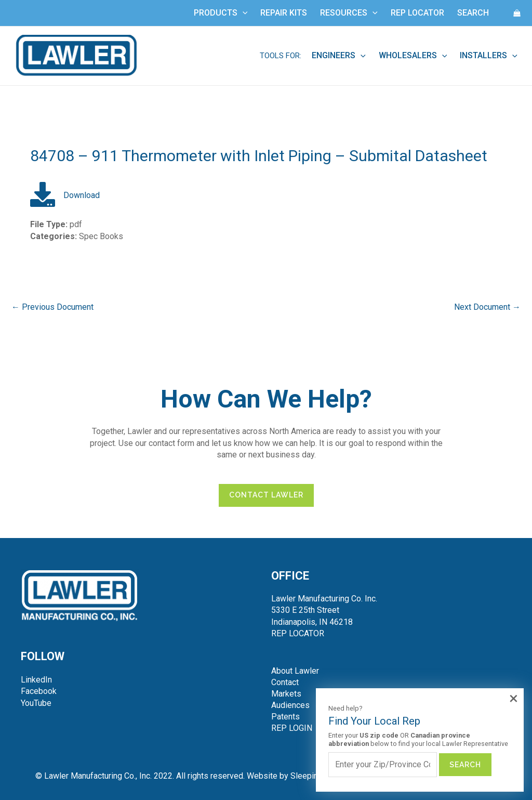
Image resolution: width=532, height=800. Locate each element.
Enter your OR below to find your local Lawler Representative (418, 739)
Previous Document (52, 307)
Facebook (39, 691)
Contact (285, 682)
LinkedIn (36, 680)
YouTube (36, 703)
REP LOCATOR (298, 633)
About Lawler (295, 671)
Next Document (487, 307)
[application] (243, 13)
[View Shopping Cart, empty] (517, 13)
